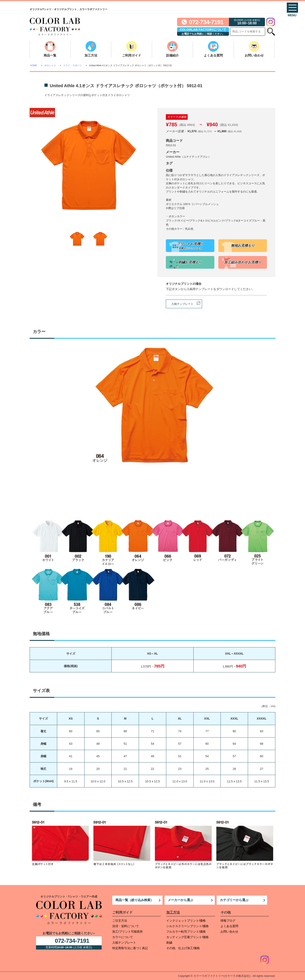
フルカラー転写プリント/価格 (186, 932)
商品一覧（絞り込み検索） (134, 900)
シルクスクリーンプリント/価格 (187, 926)
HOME (34, 65)
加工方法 (91, 55)
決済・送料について (126, 926)
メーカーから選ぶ (180, 900)
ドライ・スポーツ (72, 65)
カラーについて (123, 937)
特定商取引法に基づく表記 (130, 948)
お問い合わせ (254, 55)
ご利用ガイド (132, 55)
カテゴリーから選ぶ (234, 900)
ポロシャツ (50, 65)
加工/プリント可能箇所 (128, 932)
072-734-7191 (206, 22)
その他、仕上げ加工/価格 (183, 948)
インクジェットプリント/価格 (186, 921)
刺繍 (169, 943)
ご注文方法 (120, 921)
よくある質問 (213, 55)
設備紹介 (172, 55)
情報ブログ (228, 921)
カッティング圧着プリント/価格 (187, 937)
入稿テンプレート (182, 304)
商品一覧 (50, 55)
